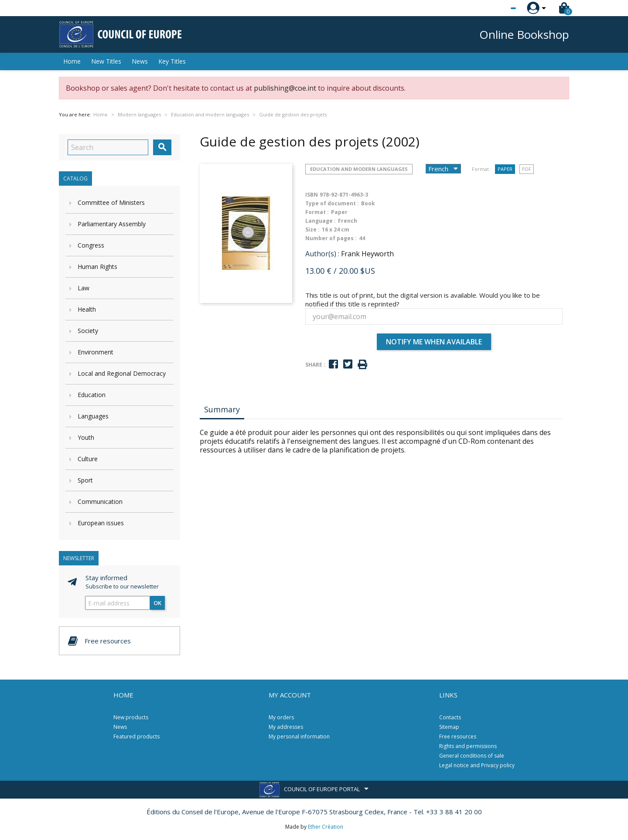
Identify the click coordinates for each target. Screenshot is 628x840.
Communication (100, 502)
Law (84, 288)
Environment (96, 352)
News (140, 61)
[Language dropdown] (497, 8)
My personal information (299, 736)
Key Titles (172, 61)
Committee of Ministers (111, 202)
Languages (93, 416)
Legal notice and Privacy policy (477, 765)
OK (157, 603)
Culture (88, 459)
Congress (91, 245)
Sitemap (449, 727)
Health (87, 309)
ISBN (312, 195)
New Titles (106, 61)
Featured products (137, 736)
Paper (505, 169)
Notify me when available (434, 342)
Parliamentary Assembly (112, 224)
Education (92, 395)
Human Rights (97, 267)
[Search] (108, 147)
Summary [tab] (222, 409)
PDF (527, 169)
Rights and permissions (468, 746)
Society (88, 331)
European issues (101, 523)
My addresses (286, 727)
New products (131, 717)
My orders (281, 717)
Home (72, 61)
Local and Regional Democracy (122, 373)
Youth (86, 437)
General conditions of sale (472, 756)
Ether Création (326, 827)
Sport (85, 480)
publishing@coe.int (285, 88)
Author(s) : (322, 254)
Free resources (458, 736)
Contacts (450, 717)
